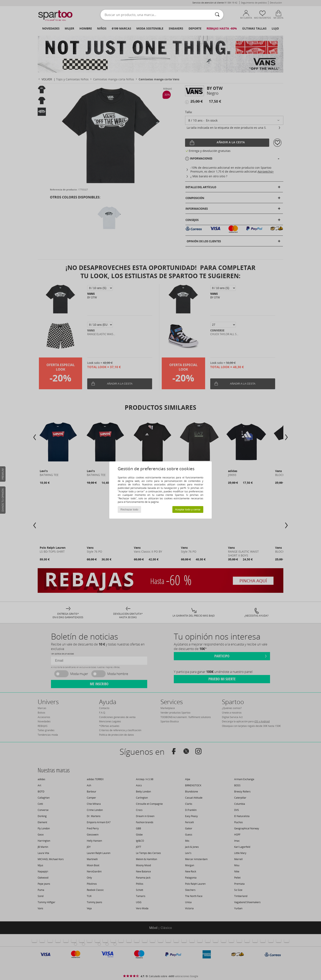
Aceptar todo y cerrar (188, 509)
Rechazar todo (129, 509)
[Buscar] (217, 15)
